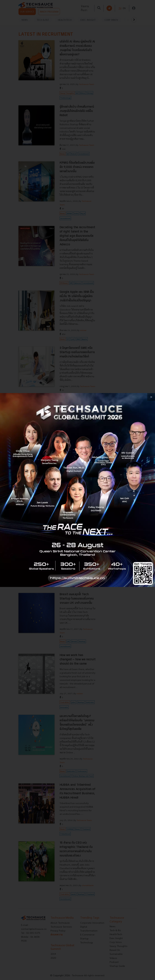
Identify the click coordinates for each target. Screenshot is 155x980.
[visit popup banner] (77, 490)
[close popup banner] (151, 397)
